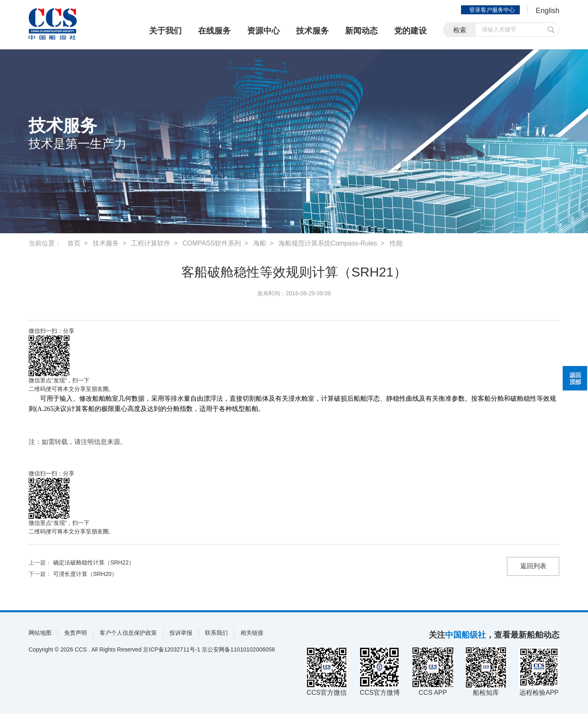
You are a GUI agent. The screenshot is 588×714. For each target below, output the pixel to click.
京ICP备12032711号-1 (171, 649)
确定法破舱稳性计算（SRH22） (94, 562)
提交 (551, 30)
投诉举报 (181, 633)
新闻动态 (361, 31)
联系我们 (216, 633)
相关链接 (252, 633)
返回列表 (533, 566)
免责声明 (76, 633)
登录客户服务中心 (492, 10)
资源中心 (263, 31)
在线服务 (214, 31)
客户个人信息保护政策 (128, 633)
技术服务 (312, 31)
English (547, 11)
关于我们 (165, 31)
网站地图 (40, 633)
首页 (74, 243)
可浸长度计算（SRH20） (85, 574)
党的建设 (410, 31)
